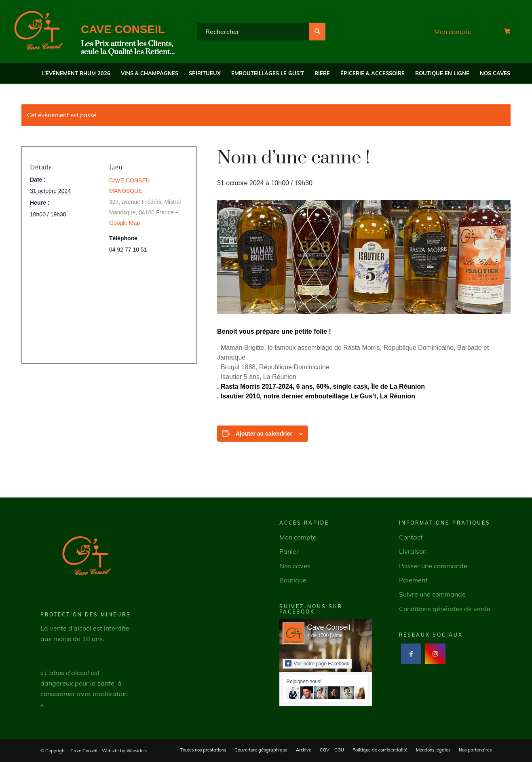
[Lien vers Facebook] (411, 654)
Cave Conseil (328, 627)
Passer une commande (433, 566)
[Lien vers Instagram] (435, 654)
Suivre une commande (432, 594)
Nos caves (295, 566)
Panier (289, 551)
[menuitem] (76, 73)
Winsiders (137, 751)
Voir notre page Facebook (317, 663)
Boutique (293, 580)
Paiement (413, 580)
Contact (411, 537)
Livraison (413, 551)
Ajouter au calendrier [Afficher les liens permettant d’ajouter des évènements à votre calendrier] (264, 434)
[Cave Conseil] (38, 32)
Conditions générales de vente (445, 609)
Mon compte (453, 32)
